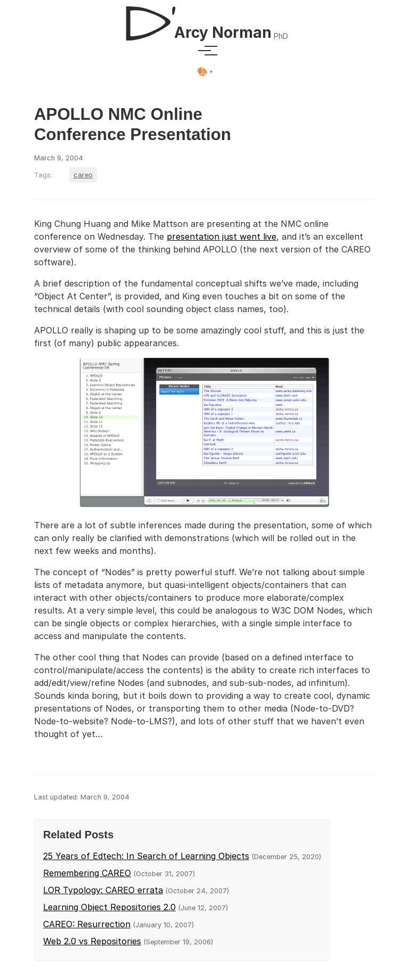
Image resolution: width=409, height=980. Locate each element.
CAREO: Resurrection (87, 924)
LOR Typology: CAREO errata (103, 890)
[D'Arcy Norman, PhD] (204, 19)
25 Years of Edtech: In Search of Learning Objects (146, 856)
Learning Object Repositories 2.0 (109, 907)
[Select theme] (205, 72)
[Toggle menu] (204, 51)
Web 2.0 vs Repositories (92, 941)
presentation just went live (222, 236)
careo (83, 175)
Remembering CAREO (87, 873)
